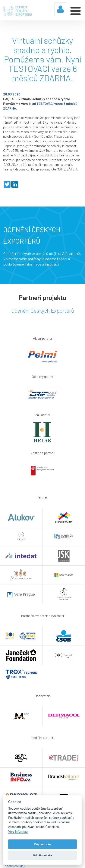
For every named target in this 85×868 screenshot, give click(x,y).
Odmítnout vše (43, 855)
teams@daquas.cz (16, 169)
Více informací (18, 832)
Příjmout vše (43, 844)
